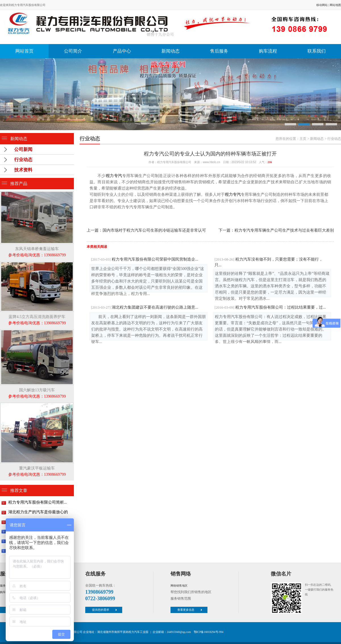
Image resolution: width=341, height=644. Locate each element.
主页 (303, 139)
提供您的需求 (105, 610)
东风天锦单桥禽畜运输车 (37, 249)
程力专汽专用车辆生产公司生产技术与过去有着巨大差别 (284, 230)
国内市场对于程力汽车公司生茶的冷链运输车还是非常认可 (154, 230)
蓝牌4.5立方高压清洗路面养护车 (37, 317)
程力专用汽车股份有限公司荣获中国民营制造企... (144, 259)
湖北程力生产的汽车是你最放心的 (38, 512)
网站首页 (24, 51)
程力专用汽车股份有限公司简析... (38, 502)
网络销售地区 (179, 586)
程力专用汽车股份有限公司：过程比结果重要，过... (270, 307)
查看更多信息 (190, 610)
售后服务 (219, 51)
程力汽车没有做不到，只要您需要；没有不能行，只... (269, 262)
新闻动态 (170, 51)
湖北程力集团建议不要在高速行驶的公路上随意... (144, 307)
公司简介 (73, 51)
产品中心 (122, 51)
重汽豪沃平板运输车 (37, 468)
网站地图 (335, 5)
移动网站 (322, 5)
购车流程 (268, 51)
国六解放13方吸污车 (37, 390)
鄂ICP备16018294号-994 (209, 632)
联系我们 (317, 51)
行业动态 (23, 160)
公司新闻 (23, 149)
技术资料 (23, 170)
